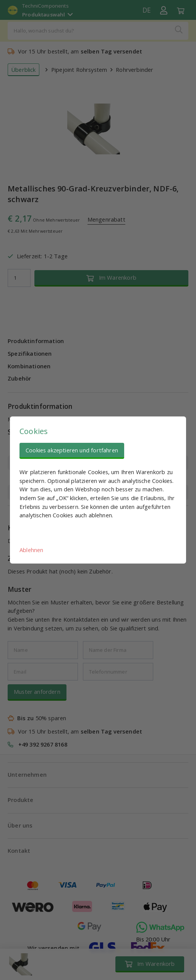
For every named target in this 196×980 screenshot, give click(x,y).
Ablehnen (31, 550)
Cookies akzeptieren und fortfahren (72, 450)
